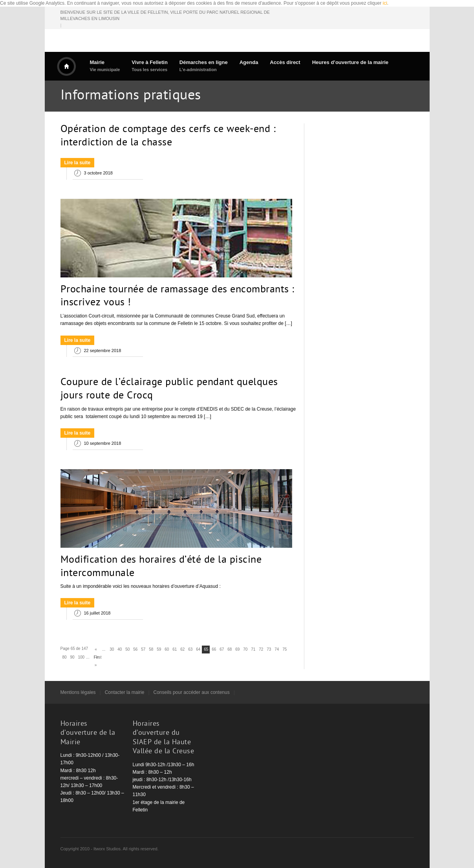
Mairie (105, 66)
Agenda (249, 62)
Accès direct (285, 62)
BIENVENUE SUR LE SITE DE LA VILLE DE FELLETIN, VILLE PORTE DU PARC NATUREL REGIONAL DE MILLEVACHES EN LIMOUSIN (165, 16)
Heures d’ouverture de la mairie (350, 62)
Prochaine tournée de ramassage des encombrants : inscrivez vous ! (178, 297)
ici (385, 3)
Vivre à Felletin (150, 66)
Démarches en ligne (204, 66)
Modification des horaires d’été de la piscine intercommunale (161, 567)
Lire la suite (78, 163)
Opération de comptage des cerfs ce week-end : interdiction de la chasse (168, 136)
